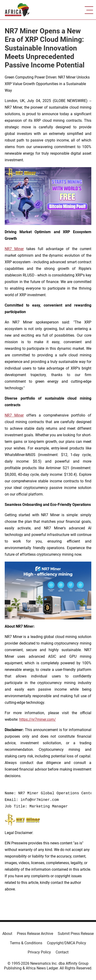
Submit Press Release (76, 934)
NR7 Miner (14, 249)
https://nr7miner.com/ (38, 719)
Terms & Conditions (26, 943)
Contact (62, 952)
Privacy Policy (39, 952)
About (7, 934)
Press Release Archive (35, 934)
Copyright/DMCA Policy (67, 943)
